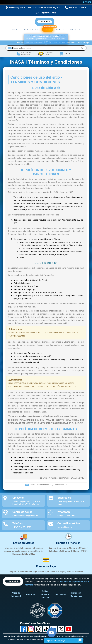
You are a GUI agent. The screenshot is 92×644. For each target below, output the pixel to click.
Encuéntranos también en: (35, 623)
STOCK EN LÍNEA (31, 29)
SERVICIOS (75, 29)
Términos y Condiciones (76, 594)
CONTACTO (61, 36)
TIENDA (48, 29)
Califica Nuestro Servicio (45, 594)
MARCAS (60, 29)
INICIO (15, 29)
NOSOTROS (45, 36)
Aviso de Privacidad (16, 594)
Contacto (30, 594)
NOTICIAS (30, 36)
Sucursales (61, 594)
